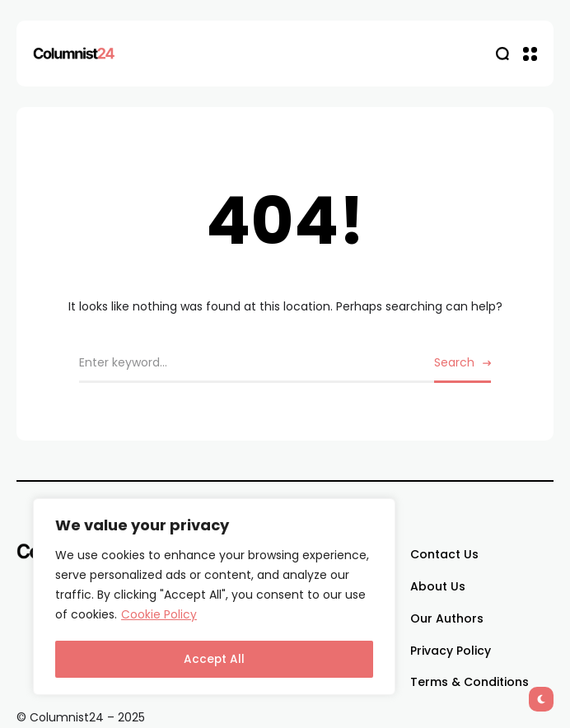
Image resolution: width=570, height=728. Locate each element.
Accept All (215, 660)
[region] (214, 598)
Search (454, 362)
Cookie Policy (159, 618)
